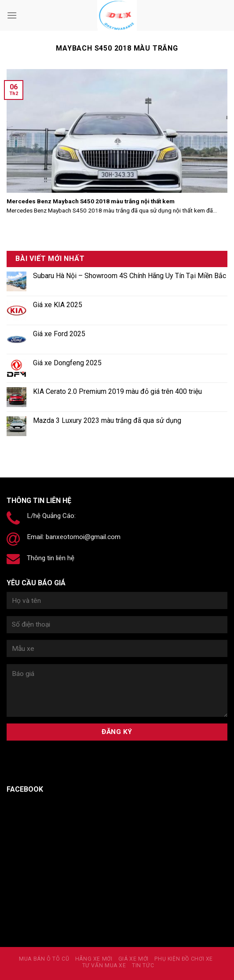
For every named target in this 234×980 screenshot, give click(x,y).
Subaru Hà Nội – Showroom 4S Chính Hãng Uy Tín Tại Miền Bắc (130, 276)
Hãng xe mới (94, 959)
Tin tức (143, 965)
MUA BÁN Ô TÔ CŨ (44, 959)
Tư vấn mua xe (104, 965)
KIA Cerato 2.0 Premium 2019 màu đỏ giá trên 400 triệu (117, 391)
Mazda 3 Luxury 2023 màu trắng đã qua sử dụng (107, 420)
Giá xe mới (133, 959)
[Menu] (12, 15)
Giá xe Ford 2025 (59, 334)
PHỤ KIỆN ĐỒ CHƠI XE (184, 959)
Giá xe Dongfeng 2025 (67, 363)
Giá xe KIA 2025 (58, 305)
